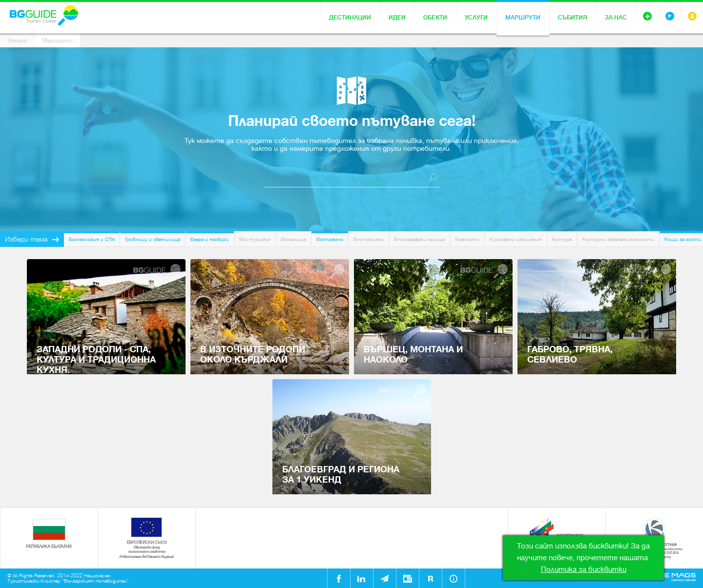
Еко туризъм (255, 239)
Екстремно (330, 239)
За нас (616, 18)
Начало (17, 41)
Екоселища (293, 239)
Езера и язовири (210, 239)
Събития (573, 18)
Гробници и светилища (153, 239)
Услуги (476, 18)
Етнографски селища (419, 239)
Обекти (435, 18)
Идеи (397, 18)
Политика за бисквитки (584, 569)
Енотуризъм (369, 239)
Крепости (467, 239)
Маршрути (523, 18)
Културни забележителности (618, 239)
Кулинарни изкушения (516, 239)
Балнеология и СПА (92, 239)
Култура (562, 239)
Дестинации (350, 18)
